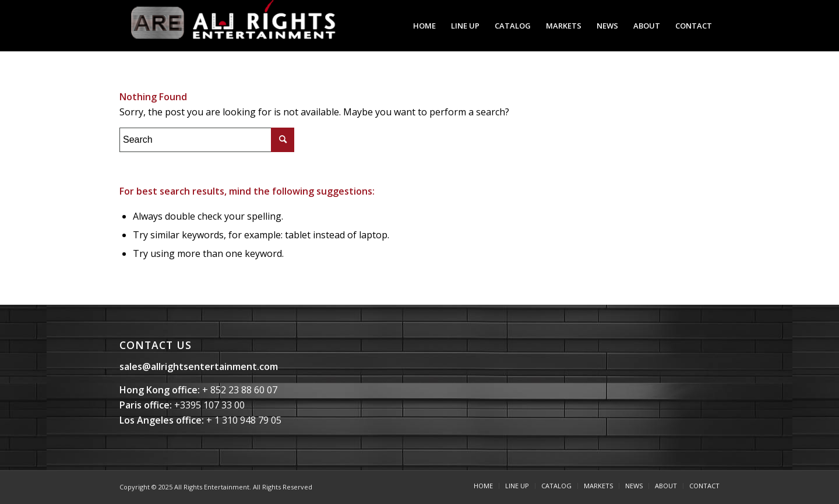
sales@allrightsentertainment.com (199, 366)
